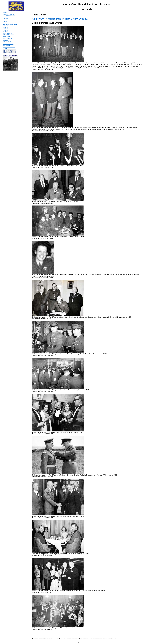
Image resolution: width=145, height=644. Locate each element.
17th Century (6, 26)
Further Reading (7, 42)
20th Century (6, 30)
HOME (5, 13)
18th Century (6, 27)
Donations (5, 19)
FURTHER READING (9, 47)
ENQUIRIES (6, 45)
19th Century (6, 29)
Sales (4, 17)
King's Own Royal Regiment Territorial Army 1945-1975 (61, 19)
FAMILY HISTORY (8, 39)
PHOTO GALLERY (8, 44)
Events (5, 20)
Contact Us (6, 22)
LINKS (5, 48)
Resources (5, 40)
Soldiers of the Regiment (9, 16)
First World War (7, 32)
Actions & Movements (8, 35)
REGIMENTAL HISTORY (10, 24)
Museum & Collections (9, 14)
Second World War (7, 33)
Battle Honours (7, 36)
